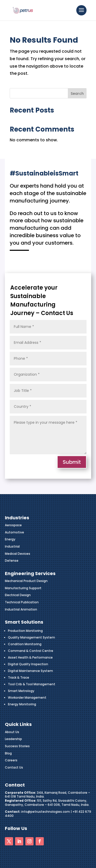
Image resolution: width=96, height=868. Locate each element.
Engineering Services (30, 573)
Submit (72, 462)
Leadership (13, 739)
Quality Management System (31, 637)
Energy (10, 539)
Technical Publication (22, 602)
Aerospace (13, 525)
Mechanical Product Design (26, 581)
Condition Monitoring (25, 644)
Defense (12, 561)
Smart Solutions (24, 622)
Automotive (14, 532)
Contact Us (14, 767)
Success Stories (17, 746)
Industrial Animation (21, 609)
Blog (8, 753)
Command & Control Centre (31, 651)
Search (77, 94)
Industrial (12, 546)
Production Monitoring (25, 631)
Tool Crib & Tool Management (32, 684)
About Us (12, 732)
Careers (11, 760)
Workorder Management (27, 698)
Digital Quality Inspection (28, 664)
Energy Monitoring (22, 704)
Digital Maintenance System (30, 671)
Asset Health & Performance (30, 657)
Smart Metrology (21, 691)
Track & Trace (19, 677)
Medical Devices (18, 554)
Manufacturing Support (23, 588)
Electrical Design (18, 595)
